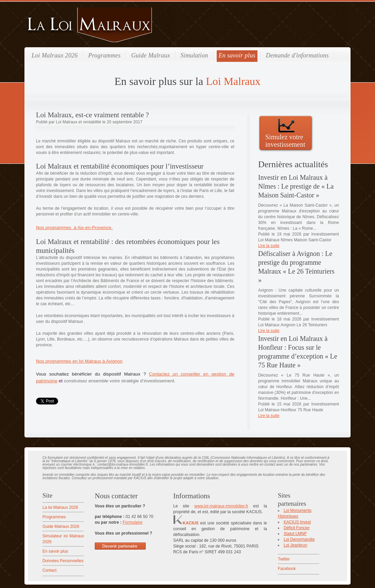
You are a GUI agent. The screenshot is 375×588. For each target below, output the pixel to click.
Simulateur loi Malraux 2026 (63, 539)
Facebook (287, 569)
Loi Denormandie (299, 539)
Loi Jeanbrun (295, 545)
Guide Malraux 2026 (61, 526)
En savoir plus (237, 55)
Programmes (104, 55)
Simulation (194, 55)
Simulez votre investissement (285, 141)
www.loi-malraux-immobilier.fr (221, 506)
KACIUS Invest (297, 522)
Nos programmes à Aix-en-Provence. (74, 228)
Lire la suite (269, 246)
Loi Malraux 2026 (55, 55)
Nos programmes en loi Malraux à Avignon (79, 361)
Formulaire (132, 522)
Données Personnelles (63, 561)
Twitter (284, 559)
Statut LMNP (295, 534)
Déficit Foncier (297, 528)
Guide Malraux (150, 55)
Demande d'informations (297, 55)
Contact (49, 570)
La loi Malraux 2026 (60, 507)
